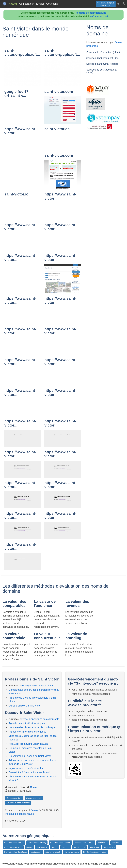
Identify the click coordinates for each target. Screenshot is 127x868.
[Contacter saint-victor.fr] (123, 4)
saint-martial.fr (109, 847)
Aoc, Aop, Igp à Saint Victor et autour (29, 744)
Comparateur (26, 4)
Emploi (40, 4)
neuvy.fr (29, 847)
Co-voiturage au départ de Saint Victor (30, 756)
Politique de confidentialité (90, 13)
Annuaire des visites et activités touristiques (33, 727)
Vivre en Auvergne (72, 852)
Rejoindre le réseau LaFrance (18, 803)
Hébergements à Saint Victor (37, 686)
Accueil (13, 4)
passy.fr (55, 847)
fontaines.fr (116, 843)
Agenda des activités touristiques (27, 723)
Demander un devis (14, 798)
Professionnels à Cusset (84, 843)
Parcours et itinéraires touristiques (27, 732)
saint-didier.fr (94, 847)
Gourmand (52, 4)
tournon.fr (66, 847)
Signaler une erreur (34, 798)
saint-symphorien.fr (53, 852)
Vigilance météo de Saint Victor (26, 768)
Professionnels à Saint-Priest (16, 852)
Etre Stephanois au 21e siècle (95, 852)
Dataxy (34, 810)
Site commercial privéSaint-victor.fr (106, 4)
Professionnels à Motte (13, 847)
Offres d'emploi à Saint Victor (25, 706)
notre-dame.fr (42, 847)
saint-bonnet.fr (79, 847)
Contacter (35, 787)
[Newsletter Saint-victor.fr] (118, 4)
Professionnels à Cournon (60, 843)
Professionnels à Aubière (14, 843)
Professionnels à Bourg (37, 843)
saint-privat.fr (36, 852)
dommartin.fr (103, 843)
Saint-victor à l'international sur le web (30, 772)
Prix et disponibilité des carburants (40, 719)
